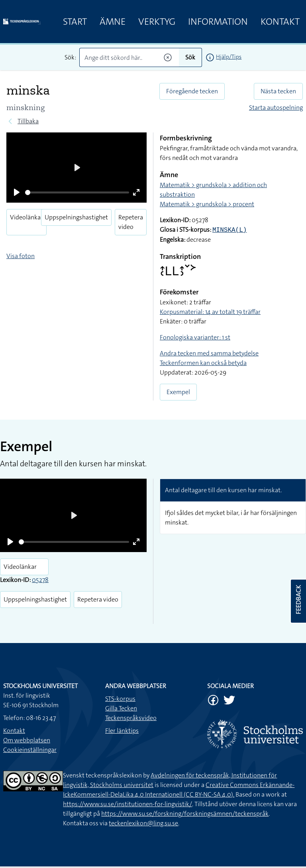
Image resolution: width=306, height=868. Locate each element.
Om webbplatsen (27, 740)
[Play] (17, 192)
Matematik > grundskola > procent (207, 204)
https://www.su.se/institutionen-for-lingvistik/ (127, 804)
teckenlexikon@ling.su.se (143, 823)
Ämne (113, 22)
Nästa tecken (278, 91)
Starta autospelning (276, 108)
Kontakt (280, 22)
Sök (190, 57)
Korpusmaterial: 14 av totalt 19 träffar (210, 312)
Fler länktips (122, 731)
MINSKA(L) (229, 230)
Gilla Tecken (121, 708)
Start (75, 22)
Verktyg (157, 22)
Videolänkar (26, 217)
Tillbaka (28, 121)
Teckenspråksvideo (131, 718)
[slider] (77, 192)
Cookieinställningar (30, 750)
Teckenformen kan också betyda (203, 363)
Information (218, 22)
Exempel (178, 392)
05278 (40, 580)
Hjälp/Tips (229, 57)
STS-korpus (120, 699)
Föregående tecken (192, 91)
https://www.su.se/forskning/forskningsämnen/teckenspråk (185, 814)
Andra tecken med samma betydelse (209, 353)
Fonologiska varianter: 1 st (195, 337)
